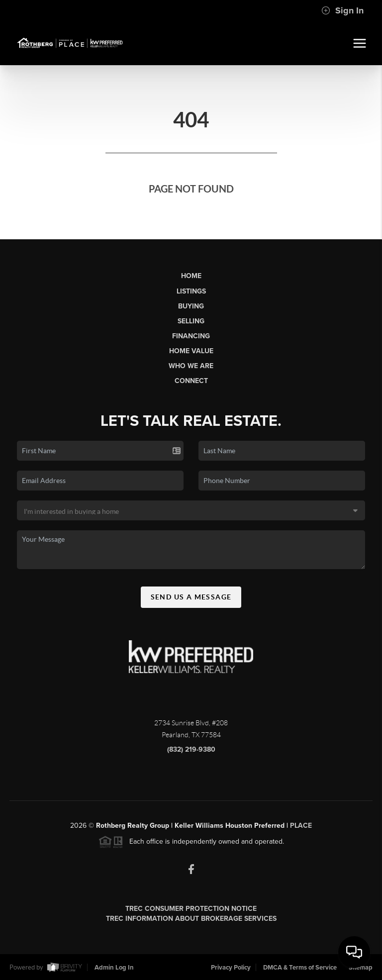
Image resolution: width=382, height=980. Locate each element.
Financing (191, 336)
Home (191, 276)
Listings (191, 291)
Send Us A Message (191, 600)
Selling (191, 321)
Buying (191, 306)
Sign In (342, 10)
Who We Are (191, 366)
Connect (191, 381)
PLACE (301, 829)
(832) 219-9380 (191, 753)
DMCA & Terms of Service (300, 968)
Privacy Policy (231, 968)
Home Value (191, 351)
